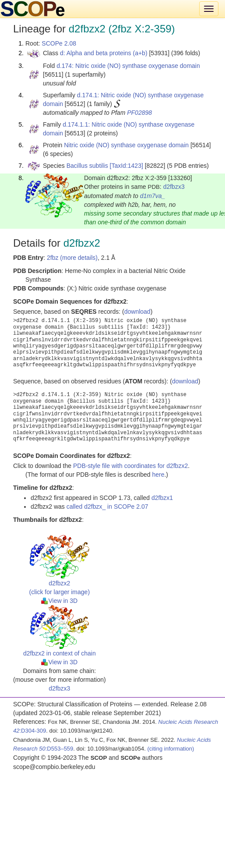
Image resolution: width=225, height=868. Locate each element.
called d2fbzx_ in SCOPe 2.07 (107, 507)
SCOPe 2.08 (59, 43)
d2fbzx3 (174, 187)
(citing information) (171, 749)
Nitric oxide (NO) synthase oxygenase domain (126, 145)
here (158, 475)
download (137, 312)
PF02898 (139, 113)
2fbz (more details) (72, 258)
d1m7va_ (153, 196)
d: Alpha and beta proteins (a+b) (104, 53)
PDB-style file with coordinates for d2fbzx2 (130, 466)
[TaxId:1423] (127, 166)
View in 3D (59, 601)
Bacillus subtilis (87, 166)
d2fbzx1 (162, 498)
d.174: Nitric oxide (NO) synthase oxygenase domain (128, 66)
